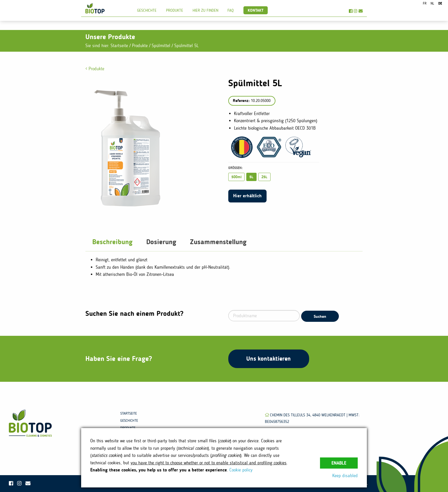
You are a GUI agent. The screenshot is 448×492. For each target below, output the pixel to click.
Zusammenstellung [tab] (218, 242)
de (440, 3)
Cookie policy (241, 470)
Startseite (119, 46)
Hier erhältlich (247, 196)
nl (432, 3)
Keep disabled (345, 476)
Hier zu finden (205, 10)
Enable (339, 463)
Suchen (320, 316)
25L (264, 177)
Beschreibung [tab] (112, 242)
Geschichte (147, 10)
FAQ (231, 10)
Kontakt (256, 10)
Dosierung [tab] (161, 242)
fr (425, 3)
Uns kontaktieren (269, 359)
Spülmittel (162, 46)
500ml (236, 177)
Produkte (175, 10)
